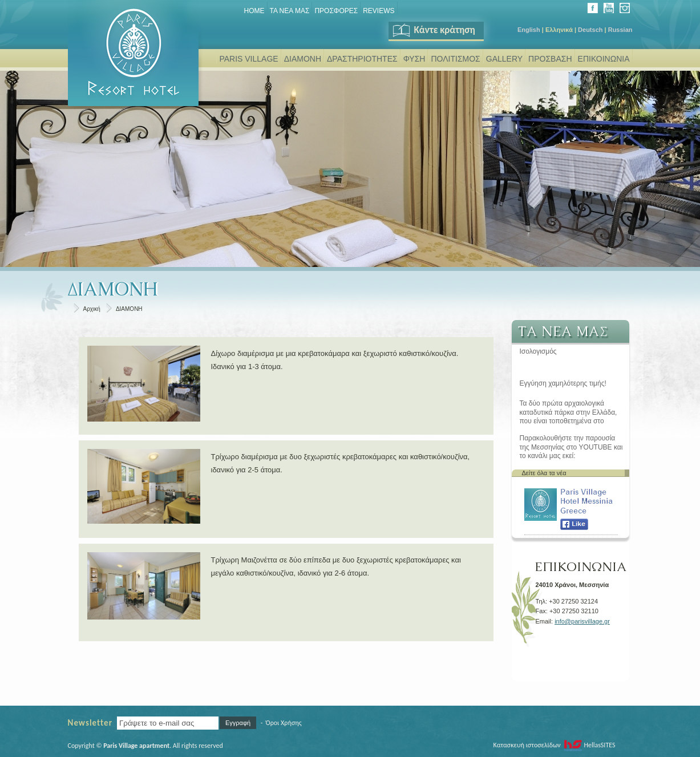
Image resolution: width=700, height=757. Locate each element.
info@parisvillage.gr (582, 621)
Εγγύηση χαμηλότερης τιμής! (563, 383)
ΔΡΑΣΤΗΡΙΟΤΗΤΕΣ (362, 59)
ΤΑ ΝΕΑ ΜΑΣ (290, 11)
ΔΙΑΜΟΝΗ (303, 59)
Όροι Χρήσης (284, 723)
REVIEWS (379, 11)
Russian (620, 30)
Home (254, 11)
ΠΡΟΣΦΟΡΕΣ (336, 11)
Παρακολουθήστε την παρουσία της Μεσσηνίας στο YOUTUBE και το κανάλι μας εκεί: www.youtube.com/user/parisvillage (573, 447)
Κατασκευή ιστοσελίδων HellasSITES (554, 745)
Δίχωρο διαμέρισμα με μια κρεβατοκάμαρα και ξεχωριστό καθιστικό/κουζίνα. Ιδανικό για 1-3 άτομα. (335, 360)
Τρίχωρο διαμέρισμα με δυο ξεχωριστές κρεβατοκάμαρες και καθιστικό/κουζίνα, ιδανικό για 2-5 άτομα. (341, 463)
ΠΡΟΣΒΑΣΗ (550, 59)
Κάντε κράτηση (433, 30)
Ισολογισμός (538, 351)
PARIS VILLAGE (248, 59)
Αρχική (92, 309)
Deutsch (590, 30)
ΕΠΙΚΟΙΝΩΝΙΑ (604, 59)
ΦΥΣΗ (414, 59)
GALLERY (504, 59)
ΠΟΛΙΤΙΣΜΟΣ (455, 59)
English (529, 30)
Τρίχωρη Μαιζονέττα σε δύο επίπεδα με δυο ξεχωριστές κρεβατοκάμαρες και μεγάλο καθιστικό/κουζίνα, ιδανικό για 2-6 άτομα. (336, 566)
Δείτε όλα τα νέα (544, 473)
